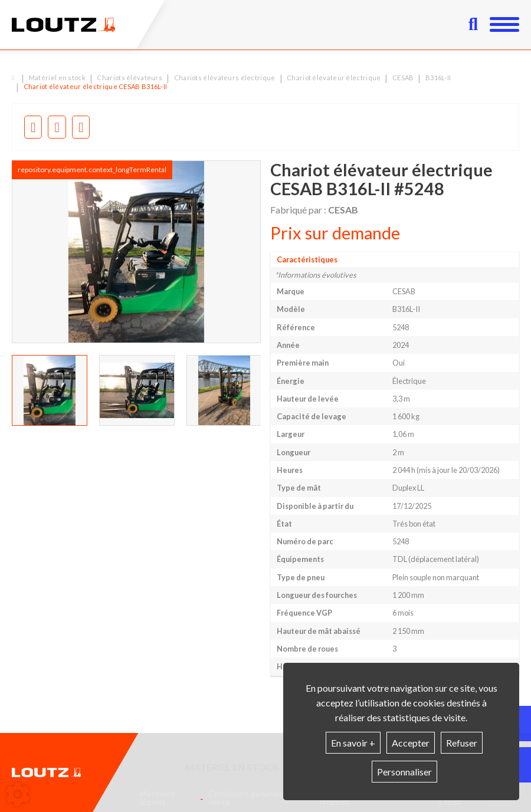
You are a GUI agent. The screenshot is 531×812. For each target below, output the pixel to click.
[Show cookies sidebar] (18, 794)
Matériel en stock (232, 767)
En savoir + (353, 743)
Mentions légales (158, 798)
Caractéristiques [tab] (307, 260)
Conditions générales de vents (253, 798)
